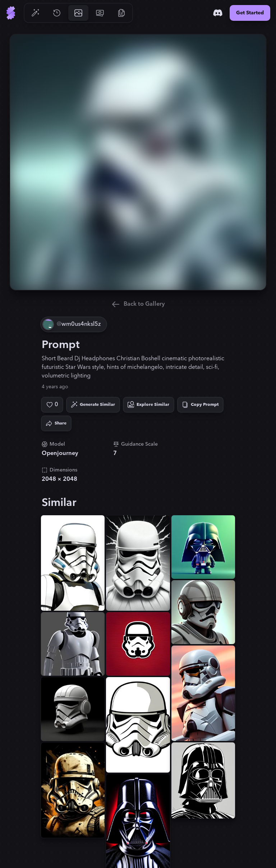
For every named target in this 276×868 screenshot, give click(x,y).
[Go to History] (57, 13)
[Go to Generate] (35, 13)
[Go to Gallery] (78, 13)
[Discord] (218, 13)
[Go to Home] (11, 13)
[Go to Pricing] (100, 13)
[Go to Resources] (121, 13)
